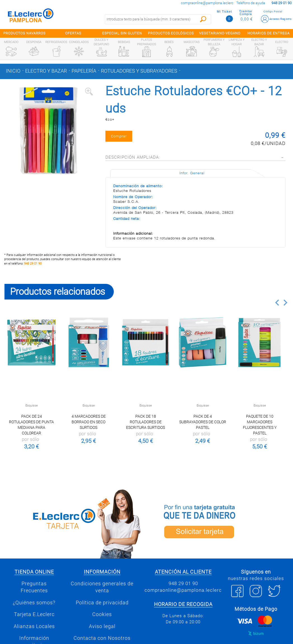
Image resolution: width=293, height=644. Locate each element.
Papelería (84, 71)
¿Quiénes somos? (34, 603)
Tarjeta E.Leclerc (34, 614)
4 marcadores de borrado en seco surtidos (89, 422)
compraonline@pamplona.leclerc (207, 3)
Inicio (13, 71)
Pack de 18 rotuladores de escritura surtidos (146, 422)
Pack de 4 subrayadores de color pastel (203, 422)
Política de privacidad (102, 603)
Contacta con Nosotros (102, 638)
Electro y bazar (46, 71)
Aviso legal (102, 626)
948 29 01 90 (33, 264)
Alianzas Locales (34, 626)
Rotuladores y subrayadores (139, 71)
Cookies (102, 614)
